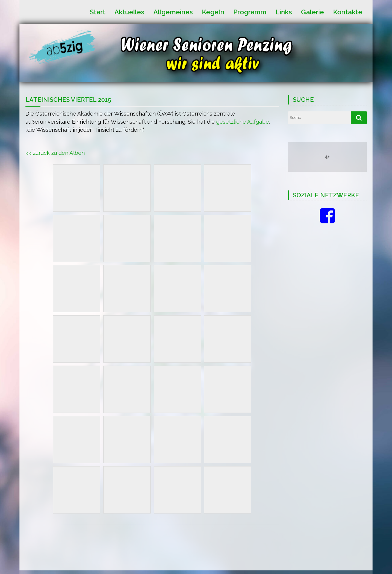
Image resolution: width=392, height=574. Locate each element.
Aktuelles (129, 12)
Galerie (312, 12)
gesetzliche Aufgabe (243, 122)
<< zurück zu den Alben (55, 153)
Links (284, 12)
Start (98, 12)
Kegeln (213, 12)
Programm (250, 12)
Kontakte (348, 12)
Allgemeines (173, 12)
